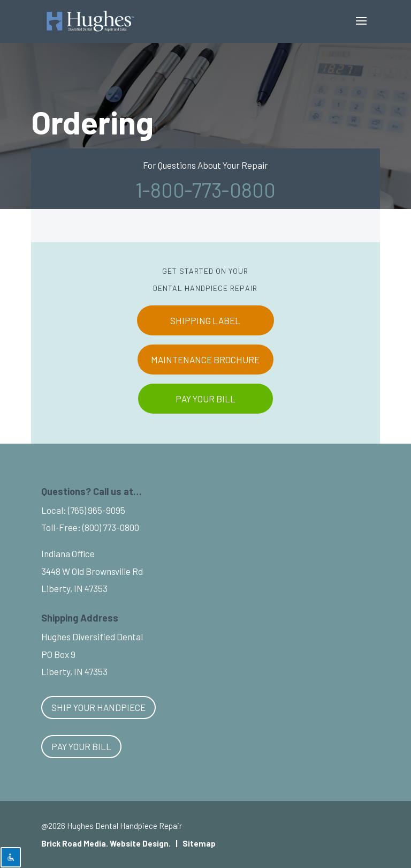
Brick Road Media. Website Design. (106, 843)
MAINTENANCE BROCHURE (205, 360)
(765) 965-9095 (97, 510)
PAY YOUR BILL (205, 399)
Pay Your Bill (81, 746)
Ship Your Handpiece (98, 707)
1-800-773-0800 (205, 190)
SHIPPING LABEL (205, 320)
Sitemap (199, 843)
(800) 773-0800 (111, 527)
